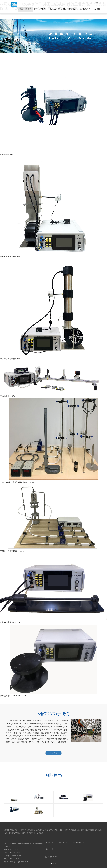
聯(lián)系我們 (85, 9)
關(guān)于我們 (40, 9)
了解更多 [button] (53, 753)
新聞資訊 (73, 9)
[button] (8, 434)
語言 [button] (97, 2)
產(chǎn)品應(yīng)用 (58, 9)
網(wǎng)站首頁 (25, 9)
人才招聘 (97, 9)
